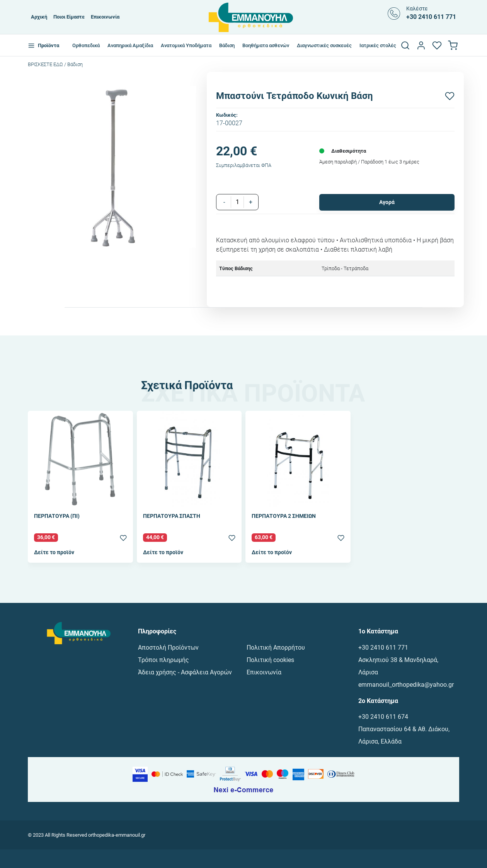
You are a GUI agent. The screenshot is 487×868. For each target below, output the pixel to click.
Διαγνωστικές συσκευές (324, 45)
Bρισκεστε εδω (46, 64)
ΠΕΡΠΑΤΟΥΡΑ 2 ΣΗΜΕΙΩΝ (284, 517)
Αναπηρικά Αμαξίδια (130, 45)
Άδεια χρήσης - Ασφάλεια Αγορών (185, 672)
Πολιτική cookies (270, 660)
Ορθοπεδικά (86, 45)
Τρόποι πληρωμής (163, 660)
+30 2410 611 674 (383, 717)
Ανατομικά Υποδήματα (186, 45)
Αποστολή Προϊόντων (168, 648)
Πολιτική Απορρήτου (276, 648)
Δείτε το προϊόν (54, 552)
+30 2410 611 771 (383, 648)
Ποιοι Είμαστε (69, 17)
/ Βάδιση (73, 64)
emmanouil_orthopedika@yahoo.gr (406, 685)
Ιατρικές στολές (378, 45)
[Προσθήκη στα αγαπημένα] (450, 96)
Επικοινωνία (105, 17)
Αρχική (39, 17)
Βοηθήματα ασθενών (266, 45)
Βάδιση (227, 45)
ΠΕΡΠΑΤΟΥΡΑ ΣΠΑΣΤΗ (172, 517)
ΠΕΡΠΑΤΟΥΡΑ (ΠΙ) (57, 517)
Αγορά (387, 202)
